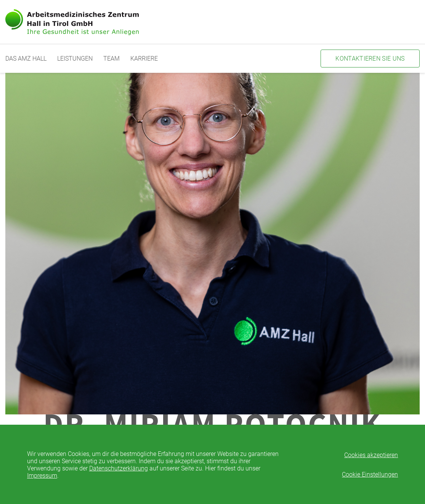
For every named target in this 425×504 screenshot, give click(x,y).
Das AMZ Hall (26, 59)
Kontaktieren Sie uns (370, 59)
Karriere (144, 59)
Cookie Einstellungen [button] (370, 474)
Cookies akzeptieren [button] (371, 455)
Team (111, 59)
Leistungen (75, 59)
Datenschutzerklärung (119, 468)
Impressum (42, 476)
